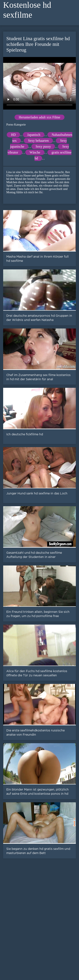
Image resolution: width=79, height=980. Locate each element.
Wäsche (35, 152)
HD (13, 135)
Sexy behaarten (38, 141)
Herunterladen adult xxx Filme (39, 117)
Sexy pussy (43, 146)
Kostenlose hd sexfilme (27, 10)
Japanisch (34, 135)
